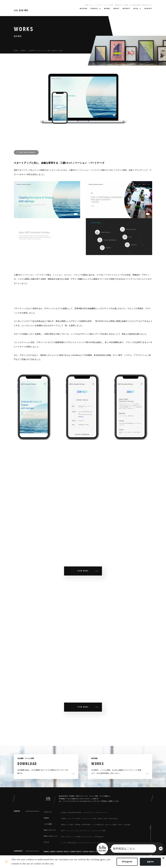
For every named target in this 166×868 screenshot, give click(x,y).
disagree (126, 862)
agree (150, 862)
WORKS (23, 51)
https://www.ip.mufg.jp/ (27, 152)
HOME (16, 51)
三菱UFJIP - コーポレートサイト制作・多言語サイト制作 (45, 51)
